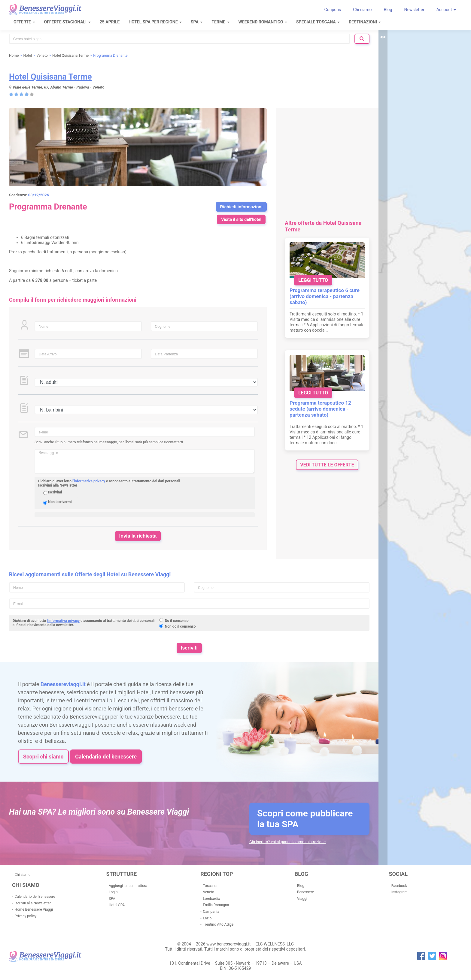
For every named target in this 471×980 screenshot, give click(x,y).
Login (113, 892)
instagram (443, 956)
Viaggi (302, 899)
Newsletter (414, 10)
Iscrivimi (55, 492)
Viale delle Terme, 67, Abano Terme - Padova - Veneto (59, 87)
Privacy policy (25, 916)
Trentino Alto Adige (218, 924)
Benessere (305, 892)
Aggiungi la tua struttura (128, 886)
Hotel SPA (117, 905)
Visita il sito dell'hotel (241, 219)
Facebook (399, 886)
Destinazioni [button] (365, 22)
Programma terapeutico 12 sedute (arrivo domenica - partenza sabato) (320, 409)
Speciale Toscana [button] (318, 22)
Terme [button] (220, 22)
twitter (432, 956)
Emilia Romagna (216, 905)
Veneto (209, 892)
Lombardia (212, 899)
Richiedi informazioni (241, 207)
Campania (211, 912)
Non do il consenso (180, 626)
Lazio (207, 918)
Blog (388, 10)
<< (383, 37)
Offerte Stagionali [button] (67, 22)
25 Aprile (110, 22)
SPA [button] (197, 22)
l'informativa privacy (89, 481)
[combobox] (179, 39)
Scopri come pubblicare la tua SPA (305, 819)
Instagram (400, 892)
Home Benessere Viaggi (34, 909)
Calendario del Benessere (35, 897)
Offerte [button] (24, 22)
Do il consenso (177, 621)
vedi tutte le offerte (327, 465)
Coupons (333, 10)
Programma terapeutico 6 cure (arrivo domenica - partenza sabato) (325, 296)
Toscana (210, 886)
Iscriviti (189, 648)
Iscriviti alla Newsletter (33, 903)
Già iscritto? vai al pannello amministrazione (287, 842)
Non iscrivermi (60, 502)
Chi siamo (362, 10)
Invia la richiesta (138, 536)
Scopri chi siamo (43, 757)
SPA (112, 899)
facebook (421, 956)
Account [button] (446, 10)
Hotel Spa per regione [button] (155, 22)
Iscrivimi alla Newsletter (58, 485)
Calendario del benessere (106, 757)
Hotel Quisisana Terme (50, 77)
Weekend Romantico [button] (263, 22)
